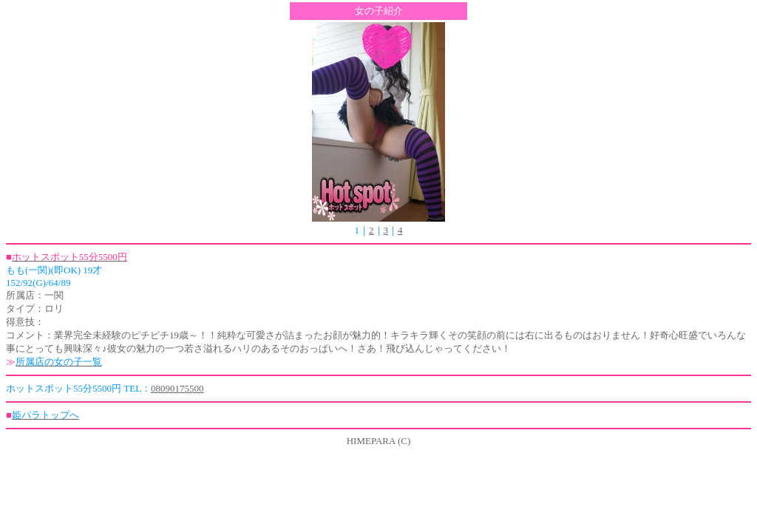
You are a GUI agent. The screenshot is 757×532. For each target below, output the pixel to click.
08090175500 (177, 388)
